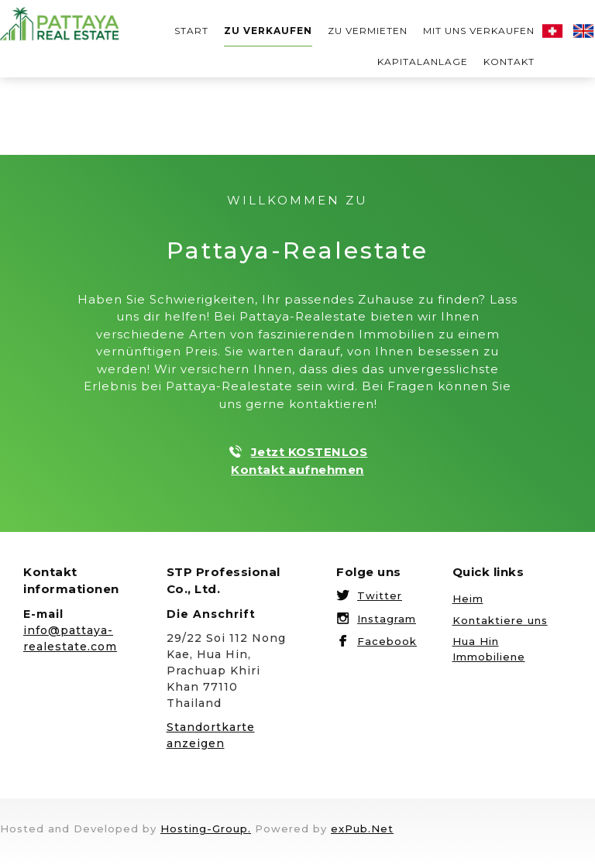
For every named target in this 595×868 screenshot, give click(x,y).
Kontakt (509, 62)
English (583, 31)
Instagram (387, 619)
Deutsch (552, 31)
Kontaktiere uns (500, 620)
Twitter (380, 595)
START (191, 31)
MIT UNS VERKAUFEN (479, 31)
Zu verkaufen (268, 31)
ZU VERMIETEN (368, 31)
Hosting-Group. (206, 829)
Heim (468, 599)
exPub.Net (362, 829)
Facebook (387, 641)
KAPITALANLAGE (423, 62)
